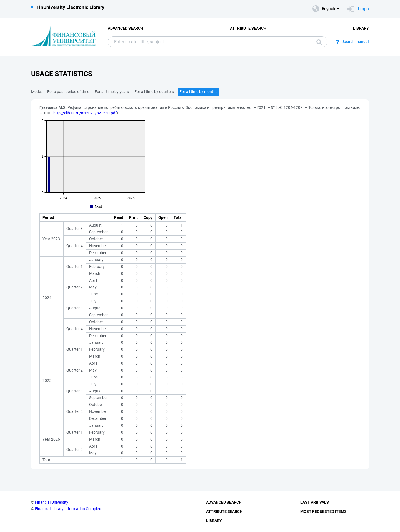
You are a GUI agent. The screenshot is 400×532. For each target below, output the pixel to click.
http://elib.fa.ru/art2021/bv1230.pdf (85, 113)
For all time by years (112, 92)
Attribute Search (248, 28)
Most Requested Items (323, 511)
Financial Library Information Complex (68, 509)
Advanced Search (126, 28)
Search (319, 42)
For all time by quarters (154, 92)
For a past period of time (68, 92)
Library (361, 28)
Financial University (52, 502)
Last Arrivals (315, 502)
